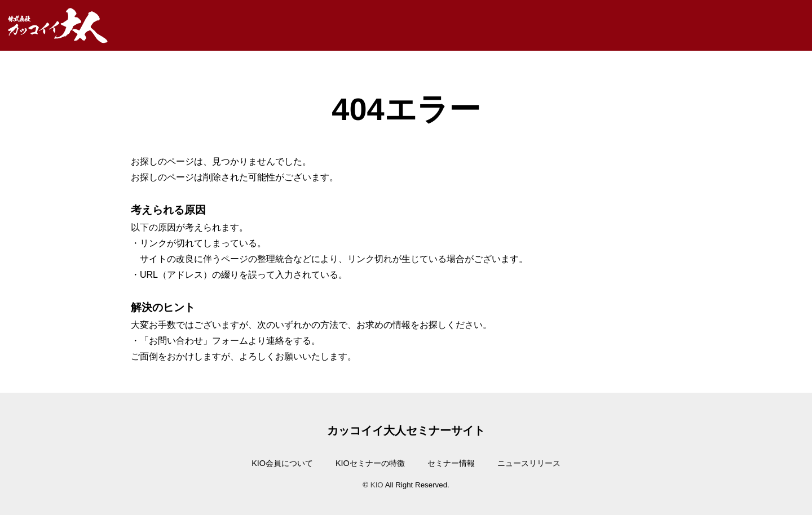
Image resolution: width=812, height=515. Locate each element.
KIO (377, 485)
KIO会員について (282, 463)
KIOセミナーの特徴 (370, 463)
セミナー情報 (451, 463)
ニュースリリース (529, 463)
